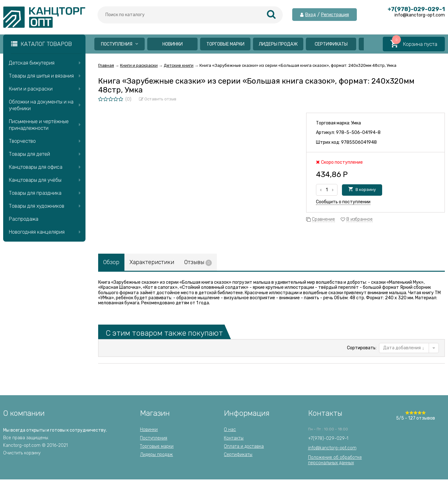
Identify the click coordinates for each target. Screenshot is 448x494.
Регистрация (335, 15)
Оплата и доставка (244, 446)
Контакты (234, 438)
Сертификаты (331, 44)
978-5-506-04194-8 (358, 133)
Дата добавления (404, 348)
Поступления (120, 44)
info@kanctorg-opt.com (332, 448)
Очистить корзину (22, 453)
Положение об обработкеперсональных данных (335, 460)
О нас (230, 430)
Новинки (173, 44)
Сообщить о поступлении (343, 202)
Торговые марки (225, 44)
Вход (311, 15)
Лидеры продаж (278, 44)
